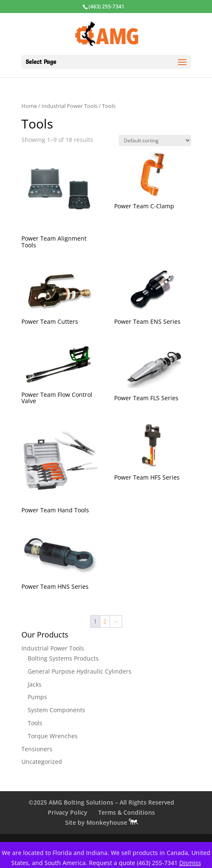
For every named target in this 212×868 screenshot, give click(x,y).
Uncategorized (42, 762)
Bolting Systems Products (63, 658)
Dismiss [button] (190, 863)
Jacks (35, 684)
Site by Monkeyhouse (102, 822)
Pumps (37, 697)
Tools (35, 723)
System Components (56, 710)
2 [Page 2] (105, 621)
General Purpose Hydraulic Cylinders (80, 671)
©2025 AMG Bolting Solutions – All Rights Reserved (101, 802)
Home (29, 106)
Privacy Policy (68, 812)
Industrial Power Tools (69, 106)
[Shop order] (155, 140)
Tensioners (37, 749)
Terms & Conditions (127, 812)
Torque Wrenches (53, 736)
